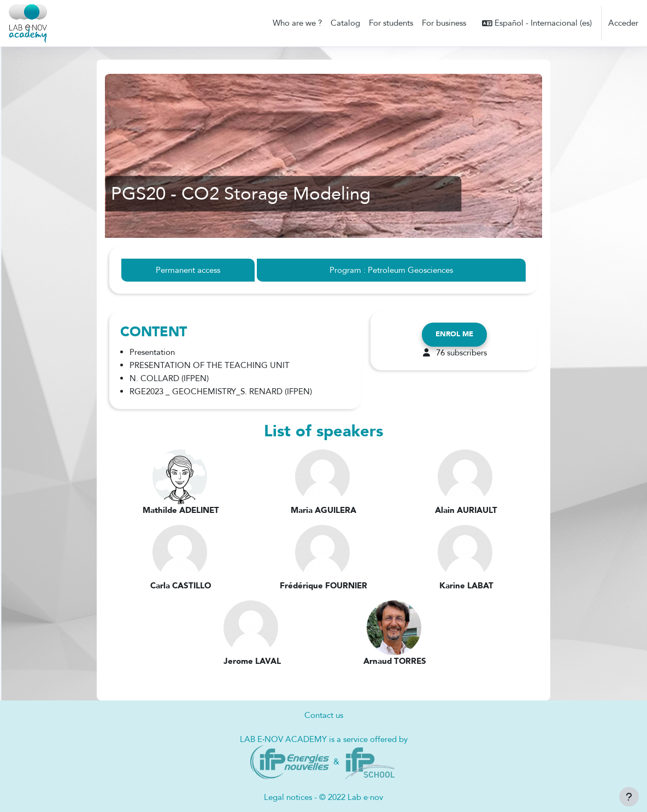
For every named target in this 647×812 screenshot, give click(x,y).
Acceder (623, 23)
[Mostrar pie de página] (629, 797)
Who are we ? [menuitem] (297, 23)
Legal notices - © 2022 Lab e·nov (323, 797)
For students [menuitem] (391, 23)
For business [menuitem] (444, 23)
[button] (537, 23)
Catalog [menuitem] (345, 23)
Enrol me (454, 335)
